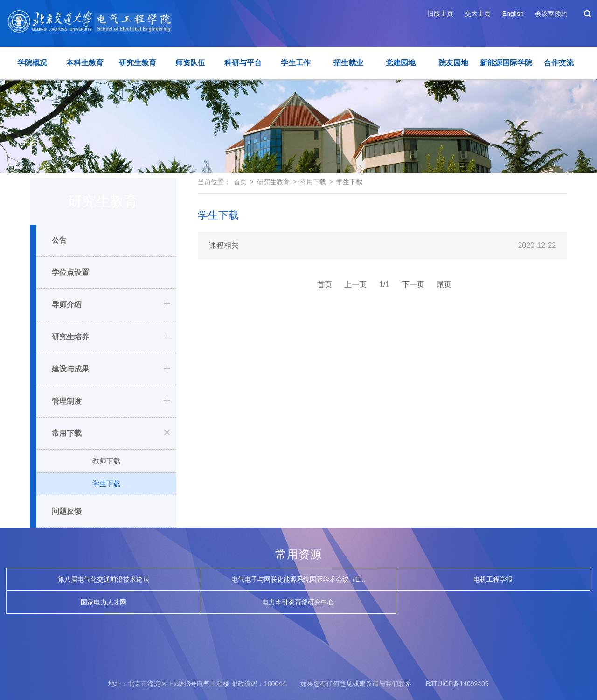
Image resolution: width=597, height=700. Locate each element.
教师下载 (106, 461)
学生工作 (296, 63)
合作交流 (559, 63)
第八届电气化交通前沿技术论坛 (104, 579)
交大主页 (478, 14)
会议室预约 (551, 14)
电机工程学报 (493, 579)
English (513, 14)
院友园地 (453, 63)
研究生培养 (70, 337)
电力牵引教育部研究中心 (298, 602)
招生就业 (348, 63)
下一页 (413, 285)
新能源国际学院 (506, 63)
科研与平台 (243, 63)
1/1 (384, 285)
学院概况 (32, 63)
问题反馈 (67, 511)
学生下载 (106, 484)
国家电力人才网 (104, 602)
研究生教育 (138, 63)
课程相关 (224, 245)
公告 (59, 240)
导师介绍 (67, 305)
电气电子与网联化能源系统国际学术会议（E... (298, 579)
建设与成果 (70, 369)
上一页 (355, 285)
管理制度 (67, 401)
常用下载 (67, 433)
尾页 (444, 285)
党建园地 (401, 63)
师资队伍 (190, 63)
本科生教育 (85, 63)
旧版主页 (440, 14)
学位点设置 (70, 272)
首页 (240, 182)
